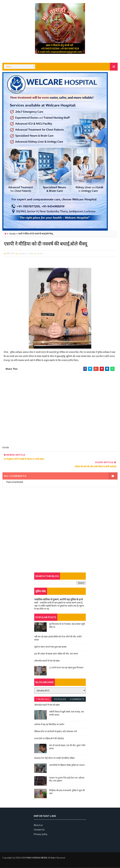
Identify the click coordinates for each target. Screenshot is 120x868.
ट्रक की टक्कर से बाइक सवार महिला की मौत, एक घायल (56, 654)
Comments (77, 699)
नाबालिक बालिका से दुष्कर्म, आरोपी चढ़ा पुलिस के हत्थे (59, 599)
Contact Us (39, 830)
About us (38, 825)
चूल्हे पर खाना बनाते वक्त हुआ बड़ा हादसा (50, 647)
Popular (60, 699)
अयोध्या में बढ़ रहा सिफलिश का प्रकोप (49, 724)
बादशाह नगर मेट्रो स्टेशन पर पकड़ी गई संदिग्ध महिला (54, 758)
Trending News (43, 700)
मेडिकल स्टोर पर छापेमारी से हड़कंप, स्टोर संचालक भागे (56, 731)
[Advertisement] (60, 411)
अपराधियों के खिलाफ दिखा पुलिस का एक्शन (67, 765)
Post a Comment (15, 482)
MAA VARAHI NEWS (37, 858)
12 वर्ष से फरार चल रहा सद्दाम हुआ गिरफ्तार (66, 668)
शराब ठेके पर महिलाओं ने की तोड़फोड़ (49, 738)
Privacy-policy (41, 834)
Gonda (12, 234)
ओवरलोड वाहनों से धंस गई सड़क (47, 661)
